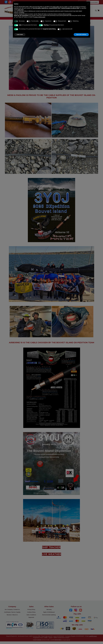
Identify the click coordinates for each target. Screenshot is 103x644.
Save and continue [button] (81, 34)
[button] (88, 4)
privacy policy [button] (56, 7)
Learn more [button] (20, 34)
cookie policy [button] (20, 10)
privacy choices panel (40, 17)
